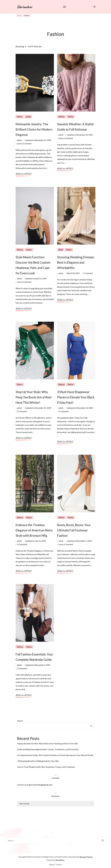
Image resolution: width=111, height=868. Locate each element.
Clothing (61, 117)
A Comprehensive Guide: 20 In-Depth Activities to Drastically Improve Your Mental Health (55, 755)
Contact (59, 864)
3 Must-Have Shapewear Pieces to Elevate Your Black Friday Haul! (76, 397)
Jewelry (28, 117)
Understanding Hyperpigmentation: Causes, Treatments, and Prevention (48, 749)
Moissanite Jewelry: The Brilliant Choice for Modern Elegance (34, 129)
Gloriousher (25, 7)
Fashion (20, 117)
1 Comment (88, 273)
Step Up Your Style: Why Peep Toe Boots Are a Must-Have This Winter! (34, 397)
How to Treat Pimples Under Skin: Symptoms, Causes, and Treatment (46, 767)
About (51, 864)
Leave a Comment (24, 144)
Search (20, 721)
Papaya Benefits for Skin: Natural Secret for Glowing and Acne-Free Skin (48, 744)
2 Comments (22, 411)
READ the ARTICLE (24, 174)
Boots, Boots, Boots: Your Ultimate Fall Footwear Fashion (74, 530)
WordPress (60, 860)
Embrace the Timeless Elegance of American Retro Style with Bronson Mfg (34, 530)
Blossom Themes (86, 857)
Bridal (60, 250)
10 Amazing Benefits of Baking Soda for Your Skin (38, 761)
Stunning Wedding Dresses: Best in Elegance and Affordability (76, 262)
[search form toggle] (94, 7)
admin (19, 140)
